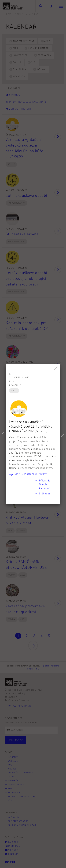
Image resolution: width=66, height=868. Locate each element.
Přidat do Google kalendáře (45, 484)
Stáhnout (44, 493)
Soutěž (14, 391)
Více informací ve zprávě (31, 474)
